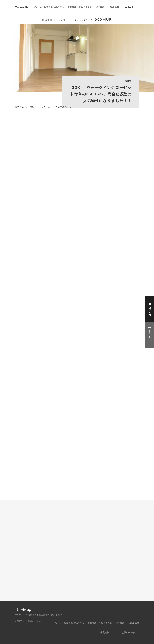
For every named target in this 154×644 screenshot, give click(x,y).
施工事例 (100, 7)
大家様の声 (114, 7)
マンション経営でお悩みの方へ (49, 7)
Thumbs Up (22, 7)
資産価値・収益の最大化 (80, 7)
